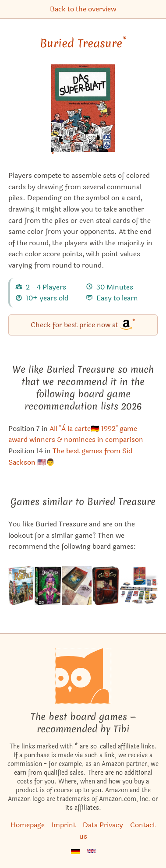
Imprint (64, 825)
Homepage (28, 825)
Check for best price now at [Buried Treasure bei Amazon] (83, 324)
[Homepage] (83, 676)
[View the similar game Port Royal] (21, 586)
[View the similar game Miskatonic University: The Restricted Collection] (77, 586)
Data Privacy (103, 825)
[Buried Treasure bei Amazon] (83, 114)
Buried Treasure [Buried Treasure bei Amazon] (83, 43)
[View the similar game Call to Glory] (105, 586)
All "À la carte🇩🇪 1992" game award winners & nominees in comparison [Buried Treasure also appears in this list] (76, 434)
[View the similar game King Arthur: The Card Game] (139, 586)
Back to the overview (83, 9)
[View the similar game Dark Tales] (48, 586)
